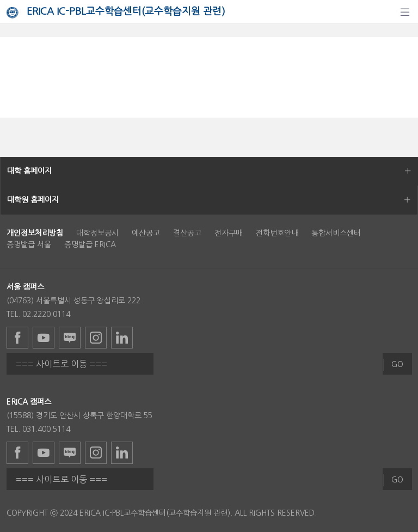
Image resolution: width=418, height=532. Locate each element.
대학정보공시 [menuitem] (97, 233)
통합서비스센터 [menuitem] (336, 233)
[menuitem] (35, 233)
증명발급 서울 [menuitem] (29, 244)
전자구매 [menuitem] (229, 233)
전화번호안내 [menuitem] (277, 233)
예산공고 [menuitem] (146, 233)
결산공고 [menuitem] (187, 233)
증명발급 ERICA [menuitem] (90, 244)
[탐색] (405, 12)
